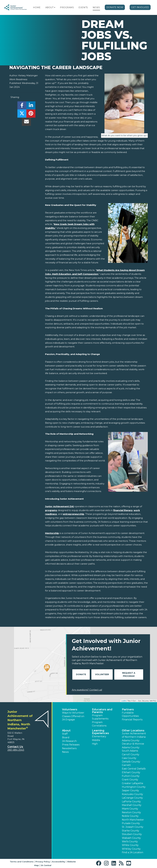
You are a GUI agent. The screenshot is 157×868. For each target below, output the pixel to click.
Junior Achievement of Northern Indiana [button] (134, 735)
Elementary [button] (99, 736)
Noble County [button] (130, 816)
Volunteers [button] (70, 709)
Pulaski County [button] (131, 823)
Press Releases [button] (71, 745)
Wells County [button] (130, 842)
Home (37, 7)
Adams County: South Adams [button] (131, 749)
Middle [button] (96, 740)
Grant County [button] (130, 780)
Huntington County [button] (134, 787)
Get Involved (140, 7)
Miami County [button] (130, 809)
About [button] (66, 731)
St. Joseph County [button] (133, 827)
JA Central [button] (46, 865)
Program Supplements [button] (100, 717)
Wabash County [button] (131, 838)
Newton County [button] (131, 812)
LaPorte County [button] (131, 802)
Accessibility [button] (59, 862)
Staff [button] (65, 734)
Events (83, 7)
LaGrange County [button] (132, 798)
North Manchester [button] (133, 820)
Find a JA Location (133, 852)
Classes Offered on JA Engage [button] (73, 718)
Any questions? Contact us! (87, 690)
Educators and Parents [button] (102, 711)
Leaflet (124, 701)
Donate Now (115, 7)
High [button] (95, 744)
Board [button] (66, 737)
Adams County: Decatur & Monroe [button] (133, 742)
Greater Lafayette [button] (133, 783)
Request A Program (129, 674)
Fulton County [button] (131, 776)
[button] (55, 7)
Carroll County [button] (131, 754)
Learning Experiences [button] (100, 732)
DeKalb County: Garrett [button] (131, 763)
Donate (81, 674)
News (96, 7)
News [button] (65, 752)
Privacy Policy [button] (43, 862)
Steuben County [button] (132, 834)
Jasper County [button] (130, 790)
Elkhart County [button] (131, 772)
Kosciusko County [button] (132, 794)
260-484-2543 (16, 750)
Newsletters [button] (69, 748)
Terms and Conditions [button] (22, 862)
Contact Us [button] (15, 747)
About (49, 7)
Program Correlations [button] (99, 724)
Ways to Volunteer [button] (73, 713)
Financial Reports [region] (132, 720)
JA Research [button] (69, 741)
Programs (67, 7)
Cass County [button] (129, 758)
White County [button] (130, 845)
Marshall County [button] (132, 805)
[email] (26, 122)
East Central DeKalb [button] (134, 769)
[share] (22, 106)
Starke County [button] (131, 831)
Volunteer (102, 674)
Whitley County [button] (131, 849)
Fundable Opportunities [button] (130, 714)
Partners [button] (128, 709)
